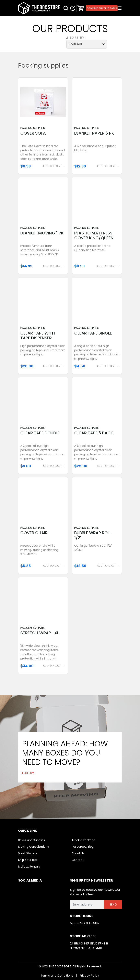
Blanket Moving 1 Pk (42, 233)
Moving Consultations (33, 847)
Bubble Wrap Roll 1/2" (93, 535)
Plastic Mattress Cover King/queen (94, 235)
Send (113, 904)
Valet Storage (28, 853)
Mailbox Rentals (29, 867)
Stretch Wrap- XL (40, 633)
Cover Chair (34, 533)
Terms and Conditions (57, 976)
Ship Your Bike (28, 860)
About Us (78, 853)
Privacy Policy (89, 976)
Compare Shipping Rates (102, 8)
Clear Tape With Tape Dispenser (38, 336)
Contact (78, 860)
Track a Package (83, 840)
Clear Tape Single (93, 333)
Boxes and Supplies (32, 840)
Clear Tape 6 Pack (94, 433)
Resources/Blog (83, 847)
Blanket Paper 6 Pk (94, 133)
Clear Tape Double (40, 433)
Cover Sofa (33, 133)
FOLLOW (28, 773)
